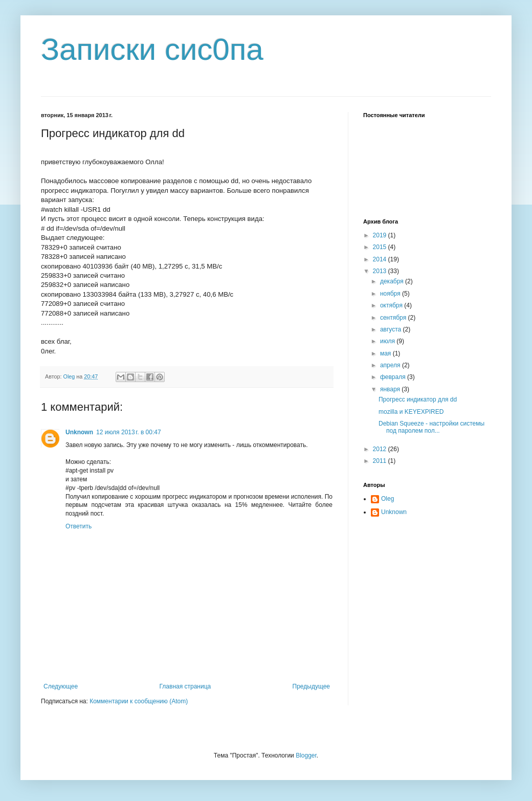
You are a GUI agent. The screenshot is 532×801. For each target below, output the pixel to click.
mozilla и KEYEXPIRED (411, 412)
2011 (381, 461)
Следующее (61, 686)
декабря (393, 281)
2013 (381, 271)
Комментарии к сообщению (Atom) (139, 701)
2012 (381, 449)
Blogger (306, 755)
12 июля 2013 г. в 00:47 (129, 432)
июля (388, 341)
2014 (381, 259)
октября (392, 305)
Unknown (79, 432)
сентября (394, 318)
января (391, 389)
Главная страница (185, 686)
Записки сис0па (152, 49)
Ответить (79, 526)
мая (386, 353)
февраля (394, 377)
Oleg (387, 499)
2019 (381, 235)
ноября (391, 294)
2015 (381, 247)
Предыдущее (311, 686)
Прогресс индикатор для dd (418, 399)
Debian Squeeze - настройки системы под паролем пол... (431, 427)
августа (392, 329)
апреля (391, 365)
